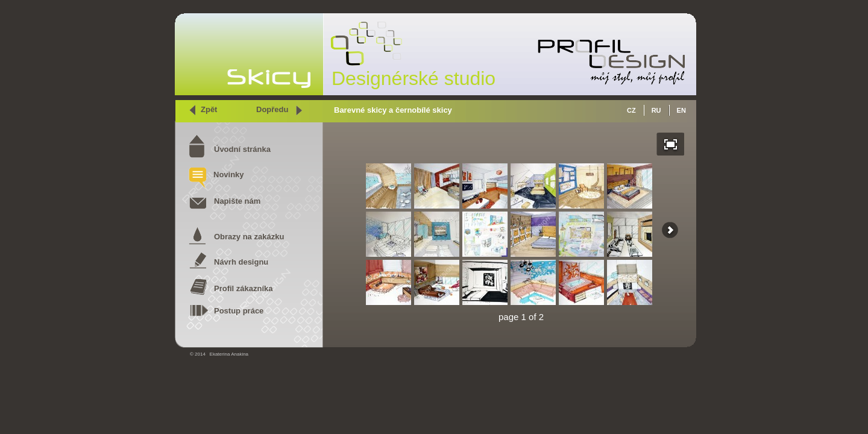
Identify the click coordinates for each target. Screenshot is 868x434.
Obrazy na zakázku (249, 237)
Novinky (229, 175)
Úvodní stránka (242, 149)
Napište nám (237, 201)
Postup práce (239, 311)
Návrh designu (241, 262)
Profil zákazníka (244, 288)
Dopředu (272, 109)
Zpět (209, 109)
